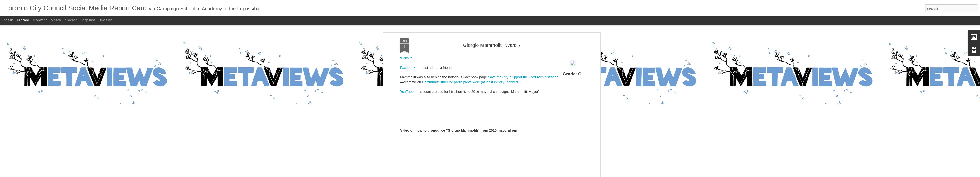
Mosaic (56, 20)
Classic (8, 20)
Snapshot (88, 20)
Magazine (40, 20)
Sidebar (71, 20)
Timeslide (105, 20)
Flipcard (23, 20)
